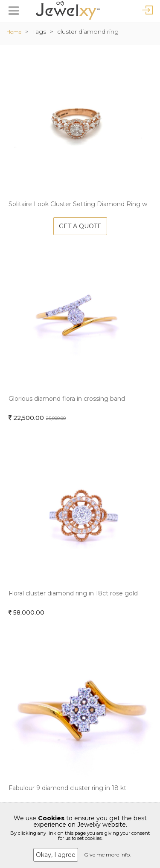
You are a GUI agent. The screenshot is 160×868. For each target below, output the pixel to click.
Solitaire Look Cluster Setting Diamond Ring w (78, 204)
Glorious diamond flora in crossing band (67, 399)
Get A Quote (80, 226)
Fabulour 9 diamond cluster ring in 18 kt (67, 788)
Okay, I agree (56, 855)
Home (14, 32)
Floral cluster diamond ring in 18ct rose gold (73, 593)
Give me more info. (108, 855)
